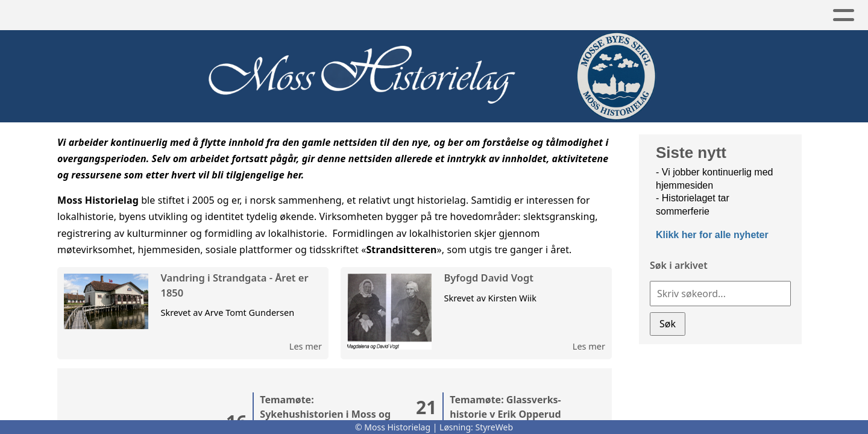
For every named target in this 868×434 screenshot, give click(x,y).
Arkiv (282, 15)
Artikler (349, 15)
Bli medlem (692, 15)
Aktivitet (212, 15)
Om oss (613, 15)
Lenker (545, 15)
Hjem (152, 15)
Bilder (420, 15)
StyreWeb (494, 427)
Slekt (482, 15)
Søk (668, 324)
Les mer (306, 346)
